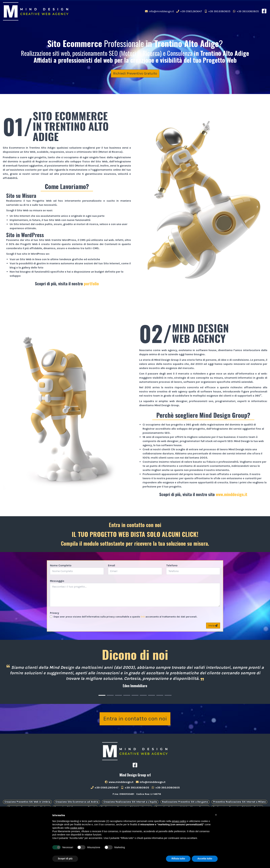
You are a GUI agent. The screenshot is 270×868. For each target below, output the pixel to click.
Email (111, 565)
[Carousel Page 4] (127, 695)
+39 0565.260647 (189, 11)
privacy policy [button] (179, 821)
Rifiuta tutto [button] (178, 859)
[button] (216, 815)
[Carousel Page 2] (110, 695)
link (143, 617)
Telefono (172, 565)
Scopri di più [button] (65, 859)
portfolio (91, 283)
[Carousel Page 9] (168, 695)
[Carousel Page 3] (118, 695)
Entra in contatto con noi (135, 720)
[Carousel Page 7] (152, 695)
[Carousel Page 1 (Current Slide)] (102, 695)
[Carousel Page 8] (160, 695)
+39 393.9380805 (217, 11)
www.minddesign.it (232, 494)
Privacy (54, 613)
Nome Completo (61, 565)
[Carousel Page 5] (135, 695)
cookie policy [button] (77, 828)
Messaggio (57, 581)
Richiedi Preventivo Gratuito (135, 73)
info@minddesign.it (159, 11)
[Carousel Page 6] (143, 695)
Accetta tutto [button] (205, 859)
